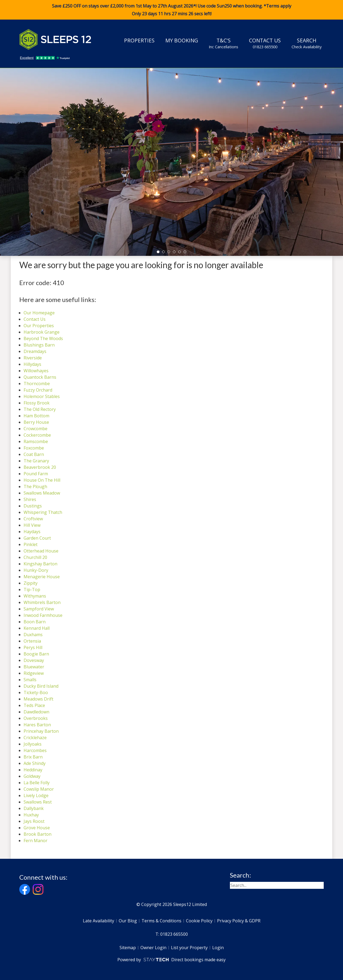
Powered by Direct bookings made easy (171, 960)
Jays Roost (34, 821)
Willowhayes (36, 371)
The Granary (36, 461)
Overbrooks (36, 718)
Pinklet (31, 544)
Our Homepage (39, 313)
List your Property (189, 948)
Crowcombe (36, 429)
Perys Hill (33, 647)
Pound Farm (36, 474)
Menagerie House (42, 577)
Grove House (37, 828)
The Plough (35, 487)
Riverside (33, 358)
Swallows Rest (38, 802)
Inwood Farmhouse (43, 615)
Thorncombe (37, 384)
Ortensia (32, 641)
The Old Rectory (40, 409)
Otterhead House (41, 551)
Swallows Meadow (42, 493)
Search (307, 43)
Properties (139, 40)
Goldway (32, 776)
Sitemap (128, 948)
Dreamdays (35, 351)
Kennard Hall (37, 628)
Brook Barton (38, 834)
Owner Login (153, 948)
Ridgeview (34, 673)
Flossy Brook (37, 403)
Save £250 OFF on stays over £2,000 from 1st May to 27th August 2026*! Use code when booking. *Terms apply (171, 10)
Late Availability (98, 921)
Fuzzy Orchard (38, 390)
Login (218, 948)
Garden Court (37, 538)
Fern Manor (36, 841)
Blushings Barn (39, 345)
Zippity (31, 583)
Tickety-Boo (36, 692)
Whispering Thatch (43, 512)
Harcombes (35, 750)
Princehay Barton (41, 731)
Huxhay (31, 815)
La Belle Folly (37, 783)
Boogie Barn (36, 654)
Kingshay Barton (40, 564)
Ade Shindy (35, 763)
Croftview (33, 519)
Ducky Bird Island (41, 686)
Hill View (32, 525)
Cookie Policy (199, 921)
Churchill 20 (35, 557)
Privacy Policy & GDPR (239, 921)
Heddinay (33, 770)
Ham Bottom (36, 416)
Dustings (33, 506)
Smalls (30, 680)
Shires (30, 499)
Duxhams (33, 635)
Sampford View (39, 609)
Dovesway (34, 660)
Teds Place (34, 705)
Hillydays (32, 364)
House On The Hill (42, 480)
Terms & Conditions (161, 921)
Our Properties (39, 326)
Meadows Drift (38, 699)
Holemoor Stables (42, 396)
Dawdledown (36, 712)
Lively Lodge (36, 795)
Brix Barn (33, 757)
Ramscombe (36, 441)
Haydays (32, 532)
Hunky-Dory (36, 570)
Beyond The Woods (43, 338)
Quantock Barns (40, 377)
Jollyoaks (33, 744)
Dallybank (34, 808)
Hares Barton (37, 725)
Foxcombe (34, 448)
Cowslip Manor (39, 789)
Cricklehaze (35, 738)
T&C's (223, 43)
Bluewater (34, 667)
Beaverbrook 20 (40, 467)
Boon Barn (35, 622)
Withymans (35, 596)
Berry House (36, 422)
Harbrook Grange (42, 332)
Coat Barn (34, 454)
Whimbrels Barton (42, 602)
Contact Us (265, 43)
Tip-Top (32, 590)
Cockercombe (37, 435)
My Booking (182, 40)
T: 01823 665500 (172, 934)
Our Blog (128, 921)
